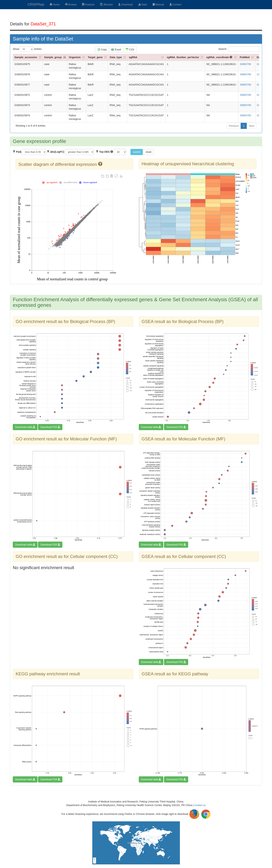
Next (252, 126)
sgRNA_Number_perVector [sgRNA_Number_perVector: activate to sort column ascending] (183, 57)
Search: (239, 49)
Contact (175, 5)
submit (137, 152)
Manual (158, 5)
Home (55, 5)
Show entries (27, 49)
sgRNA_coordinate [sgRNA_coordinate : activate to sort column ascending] (219, 57)
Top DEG (104, 152)
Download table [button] (25, 427)
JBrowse (106, 5)
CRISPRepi (36, 5)
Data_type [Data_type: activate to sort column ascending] (116, 57)
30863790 (246, 64)
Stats (143, 5)
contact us (200, 805)
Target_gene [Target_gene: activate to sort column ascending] (95, 57)
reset (148, 152)
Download (125, 5)
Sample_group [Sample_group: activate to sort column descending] (53, 57)
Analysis (88, 5)
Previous (234, 126)
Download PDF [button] (50, 427)
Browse (71, 5)
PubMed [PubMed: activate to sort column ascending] (245, 57)
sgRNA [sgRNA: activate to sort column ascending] (133, 57)
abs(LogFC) (56, 152)
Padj (17, 152)
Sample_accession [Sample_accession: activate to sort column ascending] (26, 57)
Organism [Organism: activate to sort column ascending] (75, 57)
